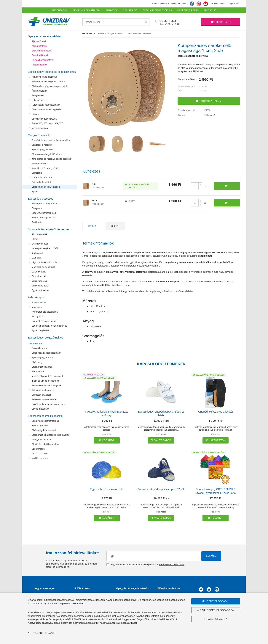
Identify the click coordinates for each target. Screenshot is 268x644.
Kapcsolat (210, 10)
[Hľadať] (146, 22)
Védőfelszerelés (40, 458)
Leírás (92, 226)
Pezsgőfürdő (38, 316)
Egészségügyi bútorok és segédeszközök (52, 72)
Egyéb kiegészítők (41, 330)
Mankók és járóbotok (42, 178)
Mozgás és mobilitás (40, 135)
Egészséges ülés (40, 426)
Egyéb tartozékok (40, 290)
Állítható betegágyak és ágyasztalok (49, 86)
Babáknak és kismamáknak (45, 421)
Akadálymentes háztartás (44, 77)
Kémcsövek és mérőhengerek (46, 386)
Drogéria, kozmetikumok (44, 213)
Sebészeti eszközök (42, 395)
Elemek (35, 239)
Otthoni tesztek (39, 276)
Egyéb (35, 192)
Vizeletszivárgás (40, 128)
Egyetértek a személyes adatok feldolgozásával (145, 565)
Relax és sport (36, 297)
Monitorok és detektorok (44, 267)
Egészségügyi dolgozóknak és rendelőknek (45, 340)
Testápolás (37, 222)
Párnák (35, 114)
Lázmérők (37, 258)
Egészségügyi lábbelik (43, 150)
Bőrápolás (37, 208)
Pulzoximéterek (39, 65)
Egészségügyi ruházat (43, 358)
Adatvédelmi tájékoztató (172, 565)
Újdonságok (60, 10)
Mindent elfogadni (216, 601)
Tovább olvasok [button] (42, 633)
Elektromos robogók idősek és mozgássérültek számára (47, 155)
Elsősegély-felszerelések (44, 430)
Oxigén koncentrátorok (43, 60)
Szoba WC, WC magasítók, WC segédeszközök (47, 124)
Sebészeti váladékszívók (44, 399)
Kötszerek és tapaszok (43, 390)
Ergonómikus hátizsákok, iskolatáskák (50, 435)
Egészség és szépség (41, 199)
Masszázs (37, 307)
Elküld (211, 556)
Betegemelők (38, 95)
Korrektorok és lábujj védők (45, 168)
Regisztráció (234, 4)
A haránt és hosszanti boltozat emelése (51, 140)
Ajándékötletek (39, 41)
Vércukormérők (39, 281)
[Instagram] (199, 4)
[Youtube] (206, 4)
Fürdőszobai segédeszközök (46, 105)
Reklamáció (130, 10)
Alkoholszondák (39, 234)
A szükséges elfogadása (216, 610)
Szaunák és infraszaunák (44, 321)
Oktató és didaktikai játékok (45, 444)
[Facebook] (192, 4)
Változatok (161, 440)
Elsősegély (37, 362)
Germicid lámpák (40, 55)
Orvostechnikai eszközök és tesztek (49, 229)
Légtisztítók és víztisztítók (44, 262)
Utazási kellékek (40, 454)
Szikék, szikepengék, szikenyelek (48, 404)
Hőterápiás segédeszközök (45, 248)
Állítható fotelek (39, 46)
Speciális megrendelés (157, 10)
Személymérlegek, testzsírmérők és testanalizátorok (49, 326)
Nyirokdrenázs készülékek (45, 312)
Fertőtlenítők (38, 372)
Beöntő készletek (40, 348)
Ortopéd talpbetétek (41, 182)
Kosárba (107, 440)
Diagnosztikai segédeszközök (46, 353)
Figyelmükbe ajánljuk (87, 10)
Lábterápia (37, 173)
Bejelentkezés (219, 4)
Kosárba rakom (208, 101)
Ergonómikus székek (42, 367)
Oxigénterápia (39, 272)
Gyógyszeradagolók (42, 440)
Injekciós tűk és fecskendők (45, 381)
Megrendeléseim (188, 10)
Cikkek (115, 226)
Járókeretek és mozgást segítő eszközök (52, 159)
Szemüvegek (38, 449)
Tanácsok (112, 10)
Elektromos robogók (42, 51)
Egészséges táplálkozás (44, 218)
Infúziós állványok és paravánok (47, 376)
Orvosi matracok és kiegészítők (47, 109)
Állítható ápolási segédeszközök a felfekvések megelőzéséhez (48, 82)
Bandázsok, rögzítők (42, 145)
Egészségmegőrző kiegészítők (46, 416)
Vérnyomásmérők (40, 286)
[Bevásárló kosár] (221, 22)
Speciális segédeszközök (44, 119)
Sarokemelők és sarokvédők (46, 187)
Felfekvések (38, 100)
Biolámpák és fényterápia (44, 204)
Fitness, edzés (39, 303)
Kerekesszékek (39, 164)
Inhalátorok (37, 253)
